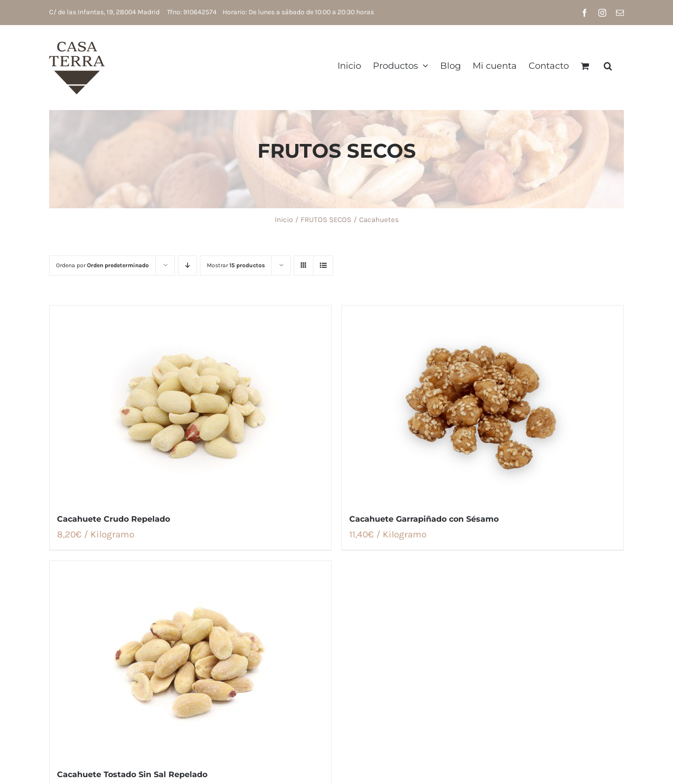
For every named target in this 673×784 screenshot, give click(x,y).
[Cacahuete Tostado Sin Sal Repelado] (190, 659)
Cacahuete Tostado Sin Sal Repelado (132, 774)
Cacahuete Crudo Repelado (113, 519)
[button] (608, 66)
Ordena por (102, 265)
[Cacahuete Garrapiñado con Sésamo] (483, 404)
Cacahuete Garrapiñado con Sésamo (424, 519)
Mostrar (236, 265)
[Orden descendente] (187, 266)
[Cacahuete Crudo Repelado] (190, 404)
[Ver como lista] (323, 266)
